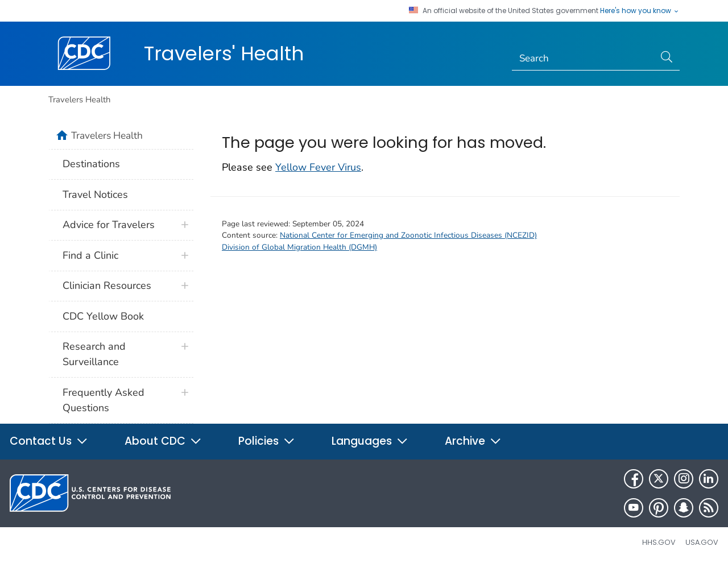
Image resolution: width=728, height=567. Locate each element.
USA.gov (702, 542)
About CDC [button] (163, 441)
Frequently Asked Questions (104, 400)
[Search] (583, 59)
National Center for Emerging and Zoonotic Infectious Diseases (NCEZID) (408, 235)
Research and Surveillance (94, 354)
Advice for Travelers (109, 225)
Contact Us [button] (49, 441)
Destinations (91, 164)
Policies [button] (267, 441)
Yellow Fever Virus (318, 167)
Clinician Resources (107, 285)
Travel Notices (95, 194)
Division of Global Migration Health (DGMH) (299, 247)
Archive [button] (473, 441)
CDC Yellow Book (103, 316)
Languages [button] (370, 441)
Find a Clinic (90, 255)
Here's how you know (640, 11)
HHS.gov (659, 542)
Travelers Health (79, 100)
